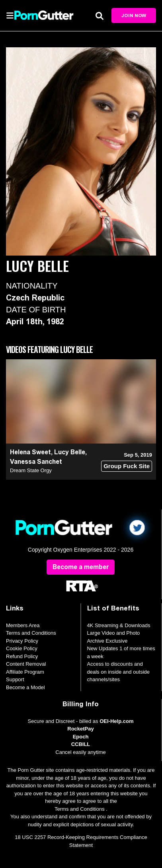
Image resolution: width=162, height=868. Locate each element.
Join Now (134, 15)
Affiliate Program (25, 672)
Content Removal (26, 664)
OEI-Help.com (116, 721)
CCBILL (81, 744)
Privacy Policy (22, 641)
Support (15, 679)
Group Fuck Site (127, 466)
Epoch (81, 737)
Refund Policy (22, 656)
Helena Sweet (30, 452)
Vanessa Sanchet (36, 462)
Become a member (81, 567)
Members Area (23, 625)
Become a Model (25, 687)
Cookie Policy (22, 648)
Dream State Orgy (31, 470)
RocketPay (80, 729)
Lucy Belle (70, 452)
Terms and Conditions (31, 633)
